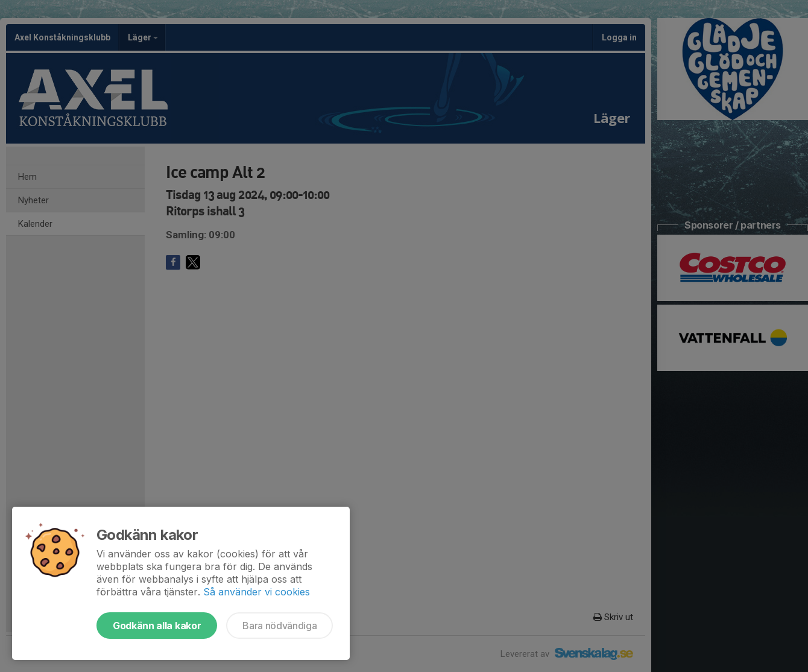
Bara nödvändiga (279, 626)
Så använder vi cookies (257, 592)
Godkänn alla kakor (157, 626)
